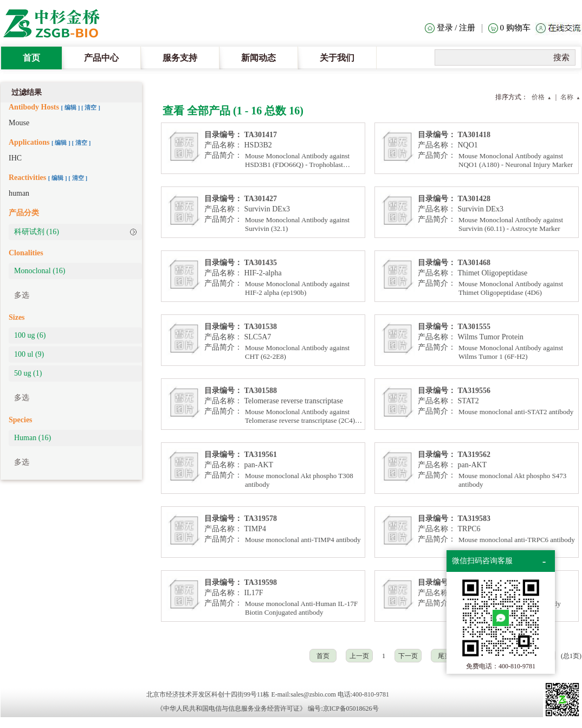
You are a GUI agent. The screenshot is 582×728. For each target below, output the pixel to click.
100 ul (29, 354)
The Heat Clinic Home (57, 24)
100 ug (30, 335)
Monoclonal (40, 271)
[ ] (71, 107)
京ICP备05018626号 (351, 708)
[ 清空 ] (91, 107)
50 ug (28, 373)
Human (33, 438)
